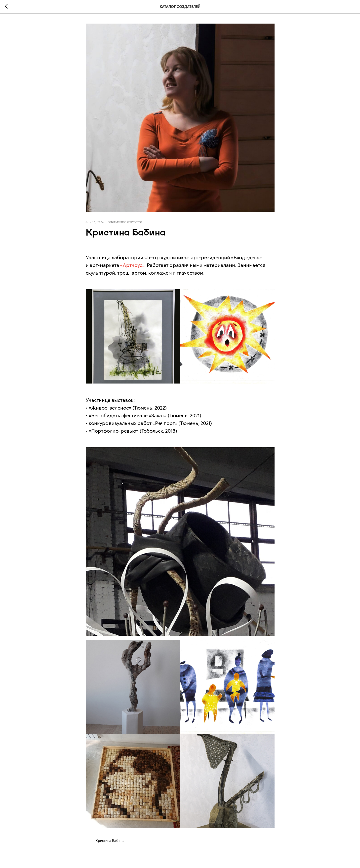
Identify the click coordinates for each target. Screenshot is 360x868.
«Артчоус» (132, 265)
